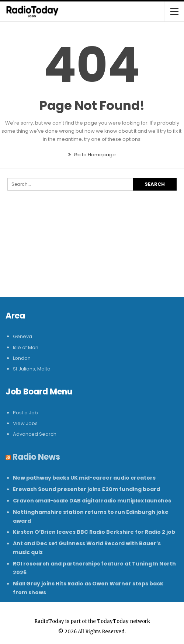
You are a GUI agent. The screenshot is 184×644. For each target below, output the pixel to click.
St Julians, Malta (32, 369)
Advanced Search (35, 434)
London (22, 358)
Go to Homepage (92, 155)
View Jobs (25, 423)
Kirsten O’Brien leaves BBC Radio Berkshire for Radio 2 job (94, 532)
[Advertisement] (92, 256)
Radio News (36, 457)
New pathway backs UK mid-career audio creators (84, 478)
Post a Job (25, 413)
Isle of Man (26, 347)
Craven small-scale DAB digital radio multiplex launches (92, 501)
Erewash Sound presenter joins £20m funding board (86, 489)
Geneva (22, 336)
